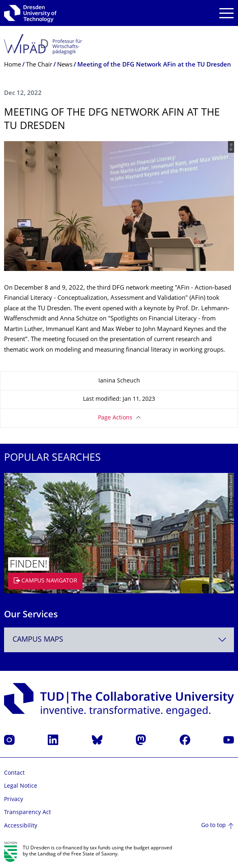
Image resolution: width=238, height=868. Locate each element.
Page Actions (115, 418)
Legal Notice (21, 786)
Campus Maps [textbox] (38, 640)
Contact (14, 773)
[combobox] (119, 640)
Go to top (214, 826)
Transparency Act (28, 813)
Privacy (14, 800)
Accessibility (21, 826)
